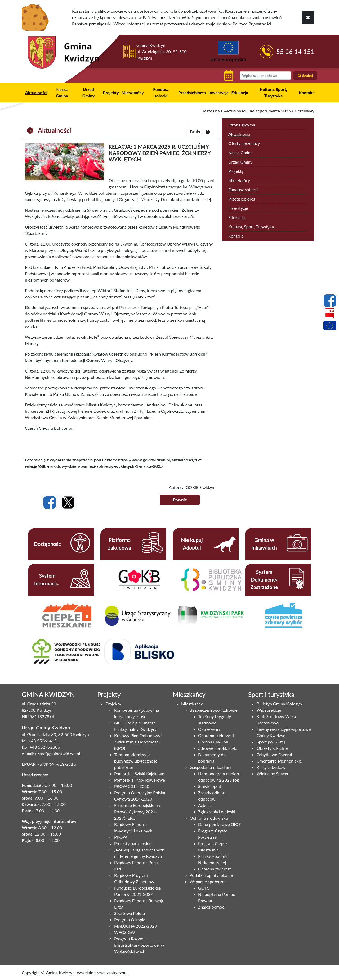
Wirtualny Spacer (273, 773)
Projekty (111, 92)
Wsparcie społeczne (208, 881)
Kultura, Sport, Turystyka (273, 92)
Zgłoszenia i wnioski (217, 812)
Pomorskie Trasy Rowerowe (140, 780)
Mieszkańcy (133, 92)
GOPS (204, 888)
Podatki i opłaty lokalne (211, 875)
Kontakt (306, 92)
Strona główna (242, 125)
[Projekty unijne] (330, 326)
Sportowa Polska (130, 913)
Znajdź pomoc (211, 907)
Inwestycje (218, 92)
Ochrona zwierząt (215, 869)
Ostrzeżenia (209, 729)
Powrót (180, 500)
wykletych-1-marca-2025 (139, 466)
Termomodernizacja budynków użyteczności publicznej (136, 761)
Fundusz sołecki (161, 92)
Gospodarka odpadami (210, 767)
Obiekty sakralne (272, 748)
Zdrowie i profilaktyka (218, 748)
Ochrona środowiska (209, 818)
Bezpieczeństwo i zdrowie (214, 710)
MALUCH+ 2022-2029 (136, 926)
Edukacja (240, 92)
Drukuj (200, 132)
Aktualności (36, 92)
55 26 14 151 (295, 51)
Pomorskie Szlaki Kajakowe (139, 773)
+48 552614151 (44, 741)
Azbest (204, 805)
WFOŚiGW (125, 932)
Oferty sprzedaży (244, 143)
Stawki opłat (210, 786)
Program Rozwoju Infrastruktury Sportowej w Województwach (139, 945)
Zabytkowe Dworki (274, 754)
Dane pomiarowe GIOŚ (219, 824)
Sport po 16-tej (271, 742)
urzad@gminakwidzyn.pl (58, 753)
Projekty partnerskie (133, 843)
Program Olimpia (130, 920)
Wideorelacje (269, 710)
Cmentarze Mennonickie (279, 761)
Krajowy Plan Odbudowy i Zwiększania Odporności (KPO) (138, 742)
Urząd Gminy (88, 92)
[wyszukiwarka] (265, 76)
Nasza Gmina (62, 92)
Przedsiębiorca (192, 92)
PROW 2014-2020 (132, 786)
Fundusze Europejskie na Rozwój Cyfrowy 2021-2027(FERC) (137, 812)
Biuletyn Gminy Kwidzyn (279, 704)
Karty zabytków (271, 767)
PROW (121, 837)
